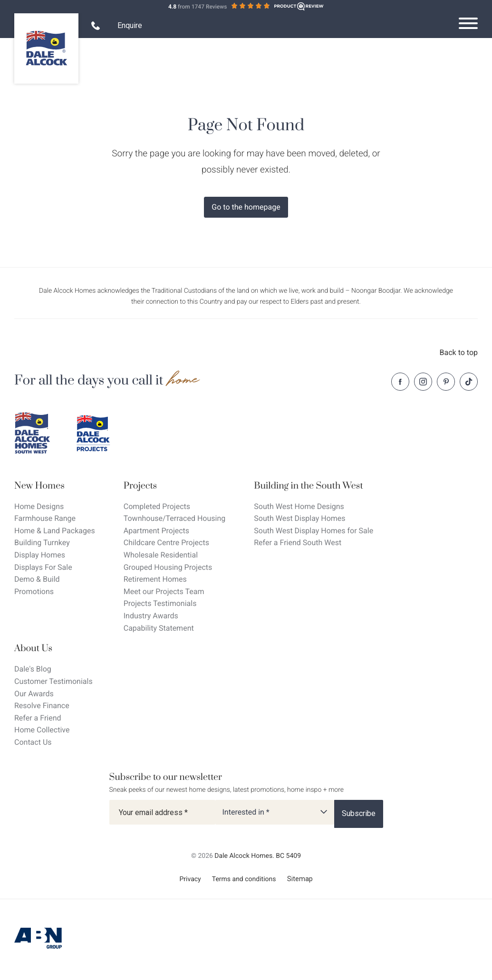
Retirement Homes (155, 579)
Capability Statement (159, 628)
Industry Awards (151, 616)
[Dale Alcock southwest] (38, 433)
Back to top (459, 352)
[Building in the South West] (314, 486)
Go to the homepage (246, 207)
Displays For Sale (43, 567)
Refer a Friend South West (298, 543)
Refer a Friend (38, 718)
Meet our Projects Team (164, 591)
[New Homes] (55, 486)
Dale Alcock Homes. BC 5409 (258, 856)
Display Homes (40, 555)
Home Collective (42, 730)
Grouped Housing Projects (168, 567)
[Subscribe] (359, 814)
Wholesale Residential (161, 555)
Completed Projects (157, 506)
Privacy (190, 879)
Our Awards (34, 694)
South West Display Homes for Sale (314, 531)
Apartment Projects (156, 531)
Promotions (34, 591)
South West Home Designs (299, 506)
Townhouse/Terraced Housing (175, 518)
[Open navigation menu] (468, 23)
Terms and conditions (244, 879)
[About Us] (53, 649)
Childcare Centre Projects (166, 543)
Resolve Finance (42, 706)
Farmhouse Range (45, 518)
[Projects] (175, 486)
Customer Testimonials (53, 681)
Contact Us (33, 742)
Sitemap (300, 879)
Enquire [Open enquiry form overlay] (130, 25)
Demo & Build (37, 579)
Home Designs (39, 506)
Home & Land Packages (55, 531)
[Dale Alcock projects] (100, 433)
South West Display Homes (299, 518)
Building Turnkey (42, 543)
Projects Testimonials (160, 603)
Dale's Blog (33, 669)
